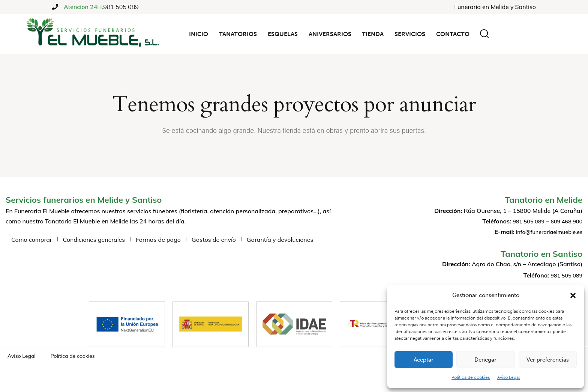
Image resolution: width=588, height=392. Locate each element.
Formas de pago (158, 240)
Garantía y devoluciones (280, 240)
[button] (573, 296)
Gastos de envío (214, 240)
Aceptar (424, 360)
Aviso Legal (508, 377)
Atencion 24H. (83, 7)
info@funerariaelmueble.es (545, 232)
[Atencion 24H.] (55, 7)
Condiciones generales (94, 240)
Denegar (485, 360)
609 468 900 (565, 221)
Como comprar (32, 240)
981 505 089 (121, 7)
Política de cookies (471, 377)
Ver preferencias (548, 360)
